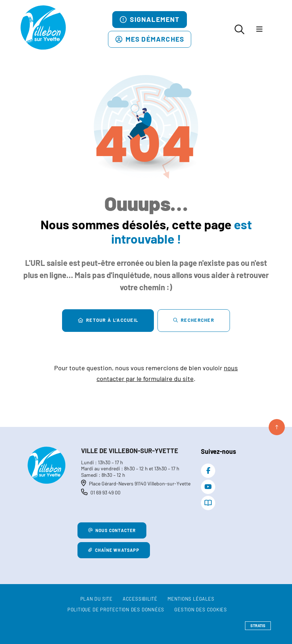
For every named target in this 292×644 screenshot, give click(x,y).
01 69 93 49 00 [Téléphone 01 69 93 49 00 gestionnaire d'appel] (105, 492)
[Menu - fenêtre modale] (259, 30)
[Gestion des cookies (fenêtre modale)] (201, 610)
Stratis (258, 626)
